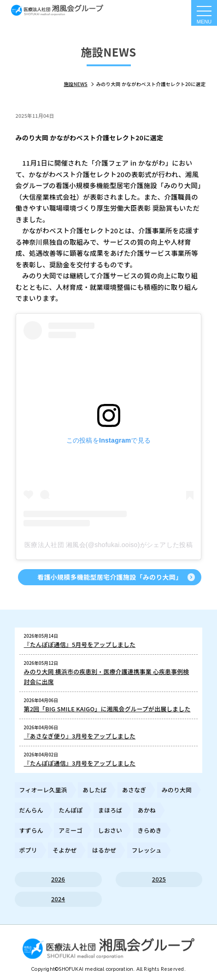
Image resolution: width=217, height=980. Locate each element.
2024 (58, 899)
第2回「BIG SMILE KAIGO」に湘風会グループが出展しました (107, 709)
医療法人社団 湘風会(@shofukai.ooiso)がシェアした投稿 (108, 545)
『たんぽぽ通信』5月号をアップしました (80, 644)
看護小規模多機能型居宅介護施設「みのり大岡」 (110, 577)
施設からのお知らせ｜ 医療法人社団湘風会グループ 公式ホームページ (57, 10)
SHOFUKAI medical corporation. (97, 969)
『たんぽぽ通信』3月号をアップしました (80, 763)
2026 (58, 879)
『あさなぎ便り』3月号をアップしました (80, 736)
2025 (159, 879)
